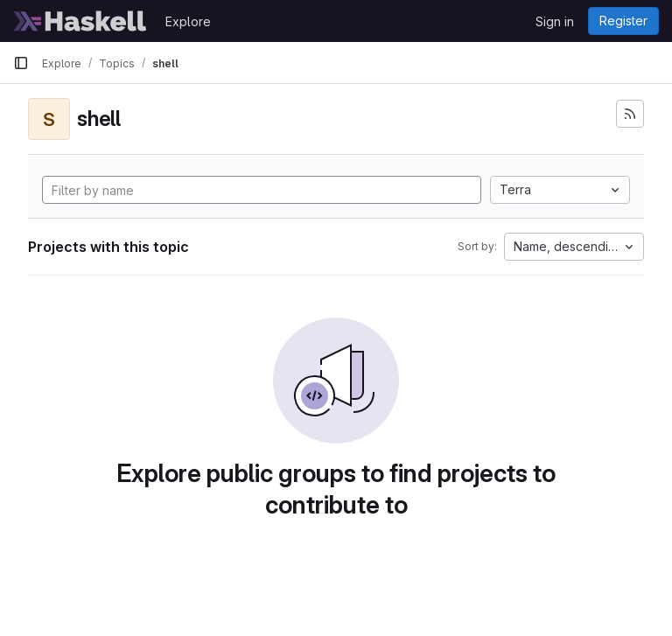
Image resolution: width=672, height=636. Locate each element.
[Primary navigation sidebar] (21, 63)
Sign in (555, 21)
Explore (188, 21)
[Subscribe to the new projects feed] (630, 114)
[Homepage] (80, 21)
